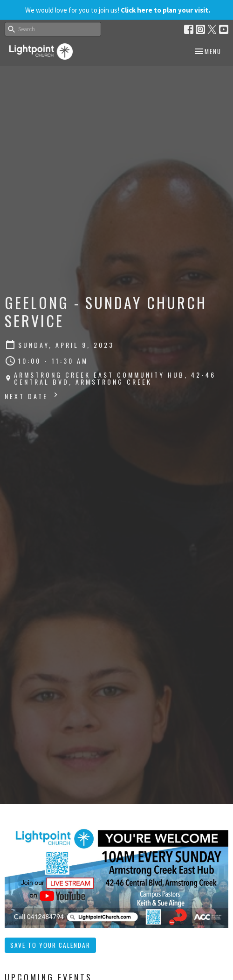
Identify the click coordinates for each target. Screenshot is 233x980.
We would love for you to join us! (118, 10)
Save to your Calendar (50, 945)
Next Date (32, 396)
